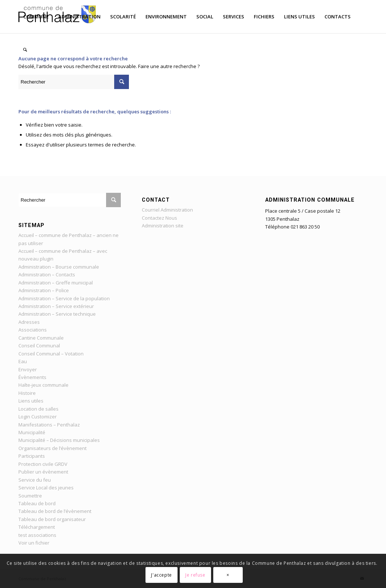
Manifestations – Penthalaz (49, 425)
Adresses (29, 322)
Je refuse (195, 575)
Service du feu (35, 480)
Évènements (32, 377)
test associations (37, 535)
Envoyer (28, 369)
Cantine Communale (41, 338)
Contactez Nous (159, 218)
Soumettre (30, 496)
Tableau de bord (37, 503)
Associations (33, 330)
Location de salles (38, 409)
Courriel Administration (167, 210)
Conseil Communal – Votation (51, 354)
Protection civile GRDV (43, 464)
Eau (23, 361)
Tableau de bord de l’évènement (55, 511)
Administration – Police (44, 290)
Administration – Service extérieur (56, 306)
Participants (32, 456)
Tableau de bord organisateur (52, 519)
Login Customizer (38, 417)
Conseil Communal (39, 346)
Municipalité (32, 432)
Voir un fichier (34, 543)
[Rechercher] (25, 50)
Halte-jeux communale (43, 385)
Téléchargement (37, 527)
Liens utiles (31, 401)
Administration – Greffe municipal (56, 283)
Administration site (163, 226)
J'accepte (161, 575)
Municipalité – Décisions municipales (59, 440)
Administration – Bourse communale (59, 267)
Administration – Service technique (57, 314)
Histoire (27, 393)
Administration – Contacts (47, 274)
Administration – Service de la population (64, 298)
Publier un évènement (43, 472)
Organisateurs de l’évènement (52, 448)
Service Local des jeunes (46, 488)
